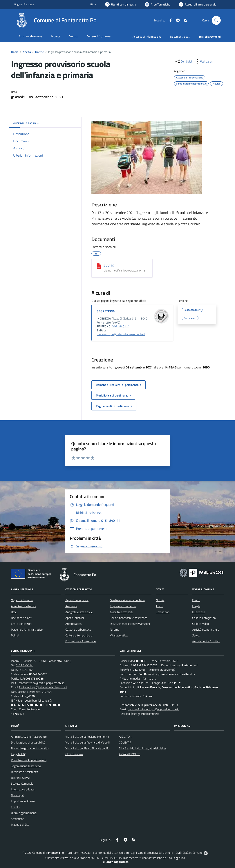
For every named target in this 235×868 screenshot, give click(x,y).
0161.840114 (24, 665)
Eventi (196, 600)
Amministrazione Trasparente (29, 737)
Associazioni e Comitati (206, 641)
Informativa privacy (23, 789)
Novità (27, 52)
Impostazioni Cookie (23, 801)
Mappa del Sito (20, 825)
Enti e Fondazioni (21, 624)
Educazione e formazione (81, 641)
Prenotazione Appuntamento (29, 760)
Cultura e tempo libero (79, 635)
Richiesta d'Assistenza (25, 772)
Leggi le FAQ (19, 754)
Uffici (14, 612)
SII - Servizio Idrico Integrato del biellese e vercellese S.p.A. (155, 748)
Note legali (18, 795)
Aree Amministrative (24, 606)
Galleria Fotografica (204, 618)
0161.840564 (25, 670)
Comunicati (163, 612)
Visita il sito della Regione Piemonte (87, 737)
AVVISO (109, 266)
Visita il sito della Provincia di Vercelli (87, 742)
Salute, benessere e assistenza (129, 618)
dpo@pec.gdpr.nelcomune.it (142, 714)
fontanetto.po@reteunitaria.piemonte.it (121, 334)
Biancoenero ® (132, 858)
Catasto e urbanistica (78, 630)
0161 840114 (121, 326)
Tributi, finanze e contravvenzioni (130, 624)
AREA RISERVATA (115, 862)
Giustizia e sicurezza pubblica (127, 600)
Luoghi (196, 606)
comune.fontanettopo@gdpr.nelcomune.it (153, 709)
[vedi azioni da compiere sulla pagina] (204, 61)
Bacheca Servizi (21, 778)
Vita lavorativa (119, 635)
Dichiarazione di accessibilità (28, 742)
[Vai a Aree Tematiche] (158, 4)
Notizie (39, 52)
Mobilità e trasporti (121, 612)
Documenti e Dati (22, 618)
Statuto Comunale (22, 783)
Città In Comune (193, 853)
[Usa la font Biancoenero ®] (121, 4)
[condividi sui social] (183, 61)
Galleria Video (200, 624)
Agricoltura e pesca (77, 600)
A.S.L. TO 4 (126, 737)
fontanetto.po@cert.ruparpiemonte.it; (42, 683)
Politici (15, 635)
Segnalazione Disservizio (26, 766)
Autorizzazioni (74, 624)
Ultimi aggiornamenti (24, 813)
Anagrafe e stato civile (79, 612)
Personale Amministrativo (27, 630)
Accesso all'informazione (147, 37)
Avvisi (159, 606)
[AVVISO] (99, 266)
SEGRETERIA (106, 311)
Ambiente (71, 606)
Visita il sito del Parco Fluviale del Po (87, 748)
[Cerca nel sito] (216, 20)
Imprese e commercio (123, 606)
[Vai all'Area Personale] (198, 4)
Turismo (115, 630)
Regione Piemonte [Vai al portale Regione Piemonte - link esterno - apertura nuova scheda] (24, 4)
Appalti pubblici (75, 618)
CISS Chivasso (74, 754)
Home (15, 52)
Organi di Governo (22, 600)
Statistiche (18, 819)
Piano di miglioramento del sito (30, 748)
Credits (15, 807)
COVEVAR (125, 742)
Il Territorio (199, 612)
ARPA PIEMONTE (130, 754)
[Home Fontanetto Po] (55, 20)
